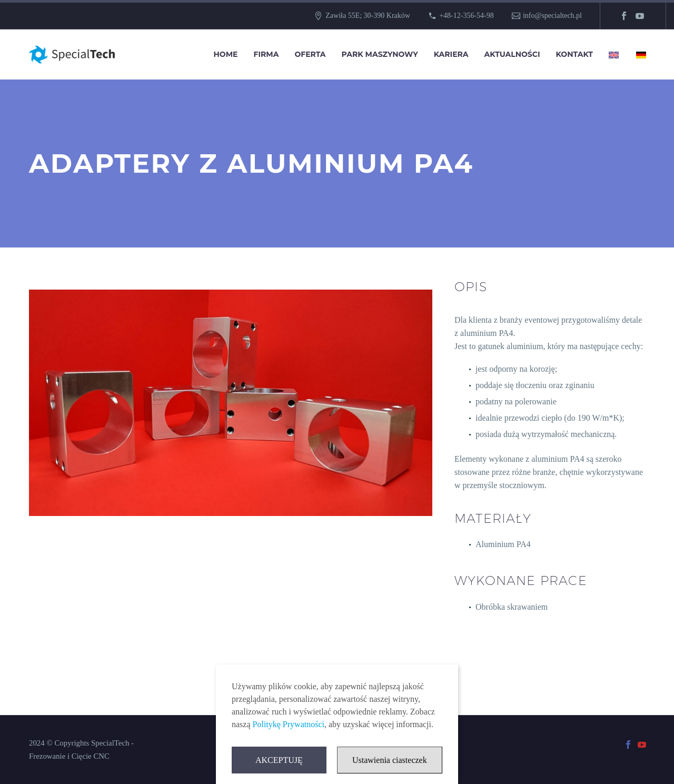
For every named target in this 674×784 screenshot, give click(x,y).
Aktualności (512, 54)
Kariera (451, 54)
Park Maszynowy (380, 54)
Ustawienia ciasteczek (390, 761)
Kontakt (574, 54)
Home (226, 54)
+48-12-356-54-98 (467, 16)
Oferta (310, 54)
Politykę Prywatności (289, 725)
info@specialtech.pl (552, 16)
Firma (266, 54)
